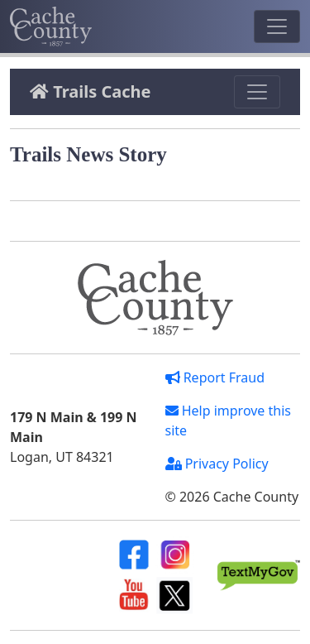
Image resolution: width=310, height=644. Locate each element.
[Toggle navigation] (277, 26)
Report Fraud (215, 377)
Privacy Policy (217, 464)
